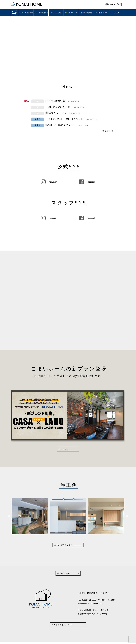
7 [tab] (71, 536)
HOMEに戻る (64, 573)
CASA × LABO (73, 13)
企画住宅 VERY (101, 13)
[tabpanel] (30, 516)
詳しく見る (64, 449)
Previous (9, 516)
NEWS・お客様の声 (26, 13)
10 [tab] (78, 536)
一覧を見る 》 (107, 131)
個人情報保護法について (63, 625)
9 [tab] (75, 536)
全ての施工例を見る (63, 545)
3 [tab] (63, 536)
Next (127, 516)
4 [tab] (65, 536)
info (38, 101)
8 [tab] (73, 536)
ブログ (117, 13)
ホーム (14, 13)
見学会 (38, 119)
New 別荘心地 (56, 13)
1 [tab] (58, 536)
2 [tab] (61, 536)
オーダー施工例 (86, 13)
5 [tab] (67, 536)
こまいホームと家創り (41, 14)
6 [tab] (69, 536)
